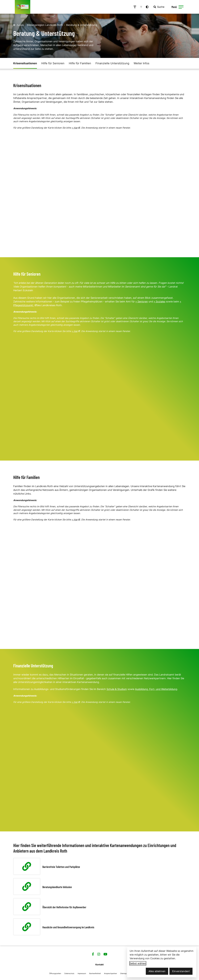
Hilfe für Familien (80, 63)
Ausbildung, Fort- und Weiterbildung (156, 689)
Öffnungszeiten (55, 973)
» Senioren (142, 301)
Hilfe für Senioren (53, 63)
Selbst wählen (138, 963)
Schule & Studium (117, 689)
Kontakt (99, 964)
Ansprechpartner (110, 973)
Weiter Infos (141, 63)
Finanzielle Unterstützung (112, 63)
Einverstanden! (181, 971)
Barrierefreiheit (95, 973)
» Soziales (159, 301)
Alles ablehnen (157, 971)
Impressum (82, 973)
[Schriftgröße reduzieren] (142, 7)
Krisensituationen (25, 63)
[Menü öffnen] (178, 7)
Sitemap (123, 973)
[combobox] (160, 7)
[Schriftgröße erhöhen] (136, 7)
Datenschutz (69, 973)
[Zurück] (19, 25)
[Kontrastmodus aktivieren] (148, 7)
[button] (182, 7)
